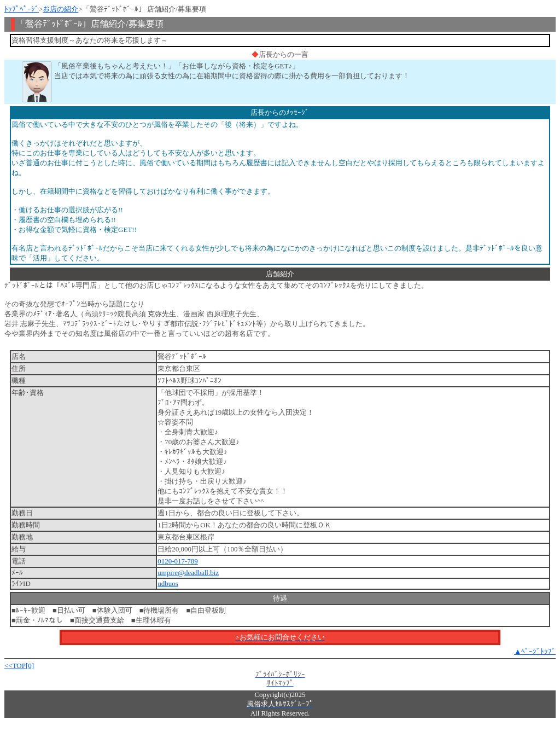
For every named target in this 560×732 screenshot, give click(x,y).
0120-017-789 (178, 561)
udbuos (168, 583)
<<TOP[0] (19, 666)
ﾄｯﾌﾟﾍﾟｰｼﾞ (22, 9)
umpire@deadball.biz (188, 573)
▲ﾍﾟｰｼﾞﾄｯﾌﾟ (535, 651)
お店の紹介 (60, 9)
